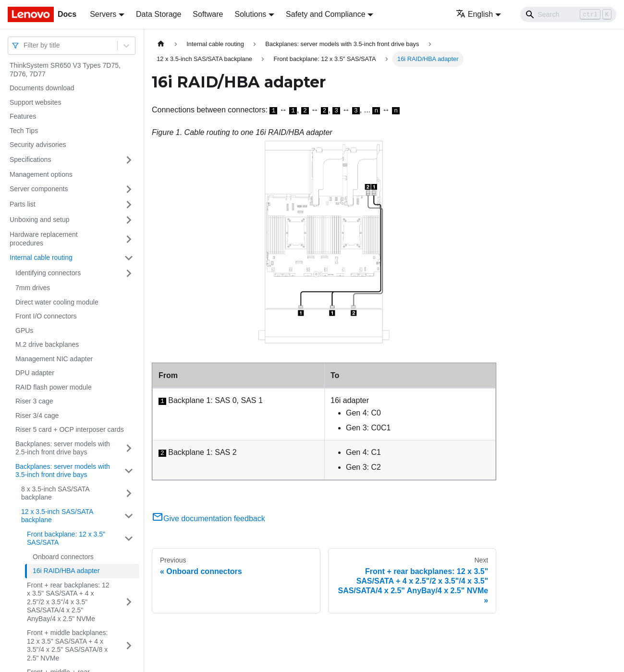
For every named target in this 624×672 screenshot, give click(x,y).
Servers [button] (103, 14)
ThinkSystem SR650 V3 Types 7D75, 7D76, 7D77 (65, 70)
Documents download (42, 88)
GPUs (24, 330)
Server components (39, 189)
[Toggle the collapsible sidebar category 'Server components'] (129, 189)
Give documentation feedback (208, 519)
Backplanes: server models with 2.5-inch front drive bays (63, 448)
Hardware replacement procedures (44, 239)
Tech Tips (24, 131)
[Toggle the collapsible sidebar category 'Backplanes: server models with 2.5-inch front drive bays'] (129, 448)
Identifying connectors (48, 273)
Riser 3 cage (34, 401)
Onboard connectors (63, 557)
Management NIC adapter (54, 359)
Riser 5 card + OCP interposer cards (70, 429)
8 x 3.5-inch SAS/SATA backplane (55, 493)
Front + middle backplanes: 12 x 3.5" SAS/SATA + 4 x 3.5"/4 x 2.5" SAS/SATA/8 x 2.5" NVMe (67, 645)
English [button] (474, 14)
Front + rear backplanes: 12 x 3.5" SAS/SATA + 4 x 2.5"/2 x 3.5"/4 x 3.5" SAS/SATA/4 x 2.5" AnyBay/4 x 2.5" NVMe (68, 602)
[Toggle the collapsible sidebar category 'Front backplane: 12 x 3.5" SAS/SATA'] (129, 539)
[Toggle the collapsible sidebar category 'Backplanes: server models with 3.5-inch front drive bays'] (129, 471)
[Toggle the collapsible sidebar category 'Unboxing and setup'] (129, 220)
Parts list (23, 204)
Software (208, 14)
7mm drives (33, 288)
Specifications (30, 159)
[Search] (568, 14)
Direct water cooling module (57, 302)
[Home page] (161, 44)
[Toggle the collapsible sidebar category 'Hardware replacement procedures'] (129, 239)
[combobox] (24, 45)
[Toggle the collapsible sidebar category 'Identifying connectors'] (129, 273)
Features (23, 116)
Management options (41, 174)
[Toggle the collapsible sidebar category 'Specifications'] (129, 160)
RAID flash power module (54, 387)
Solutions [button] (250, 14)
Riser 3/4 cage (37, 415)
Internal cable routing (41, 257)
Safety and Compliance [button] (325, 14)
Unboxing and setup (40, 220)
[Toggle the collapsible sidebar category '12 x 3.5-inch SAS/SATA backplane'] (129, 516)
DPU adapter (35, 373)
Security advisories (38, 145)
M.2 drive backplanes (47, 344)
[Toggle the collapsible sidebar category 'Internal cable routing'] (129, 258)
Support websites (35, 102)
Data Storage (159, 14)
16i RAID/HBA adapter (66, 571)
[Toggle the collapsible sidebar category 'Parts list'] (129, 205)
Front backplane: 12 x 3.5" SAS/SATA (66, 538)
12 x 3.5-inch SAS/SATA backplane (57, 516)
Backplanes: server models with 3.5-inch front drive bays (63, 471)
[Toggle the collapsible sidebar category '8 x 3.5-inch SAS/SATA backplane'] (129, 494)
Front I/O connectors (46, 316)
